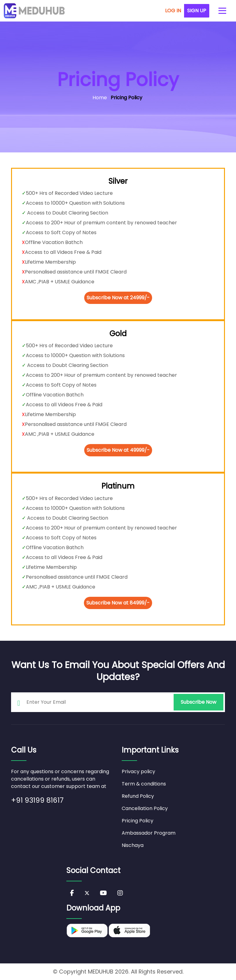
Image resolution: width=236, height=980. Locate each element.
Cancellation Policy (145, 808)
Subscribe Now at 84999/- (118, 603)
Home (100, 98)
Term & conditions (144, 784)
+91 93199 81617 (37, 800)
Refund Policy (138, 796)
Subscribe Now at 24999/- (118, 298)
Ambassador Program (149, 833)
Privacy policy (138, 771)
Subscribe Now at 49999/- (118, 450)
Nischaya (133, 845)
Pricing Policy (138, 821)
